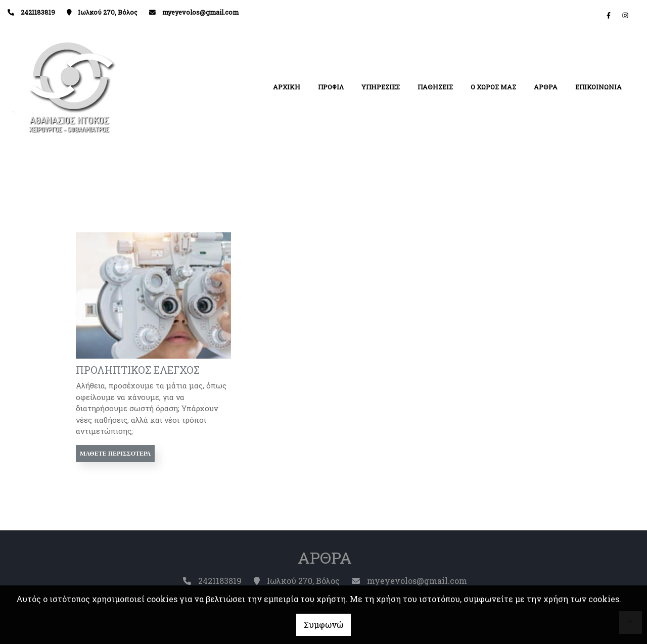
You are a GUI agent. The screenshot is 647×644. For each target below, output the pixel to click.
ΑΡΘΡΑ (546, 87)
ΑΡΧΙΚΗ (287, 87)
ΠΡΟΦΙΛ (331, 87)
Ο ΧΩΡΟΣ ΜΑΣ (493, 87)
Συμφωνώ (323, 625)
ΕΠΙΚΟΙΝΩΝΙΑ (598, 87)
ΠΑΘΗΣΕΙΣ (435, 87)
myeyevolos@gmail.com (200, 12)
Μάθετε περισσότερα (115, 454)
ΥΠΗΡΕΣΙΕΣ (381, 87)
